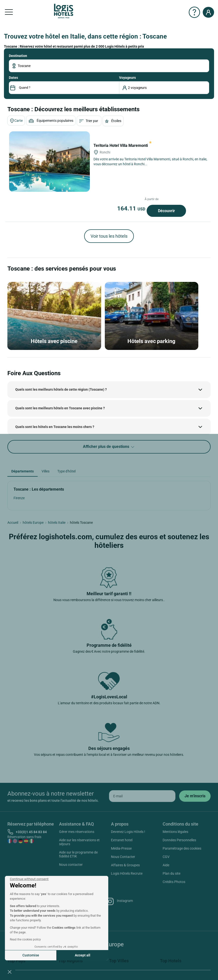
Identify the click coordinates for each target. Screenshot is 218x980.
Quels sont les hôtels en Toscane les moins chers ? (55, 427)
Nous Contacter (123, 857)
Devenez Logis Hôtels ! (128, 832)
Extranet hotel (122, 840)
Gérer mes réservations (77, 832)
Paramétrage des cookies (182, 848)
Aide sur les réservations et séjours (79, 842)
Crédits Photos (174, 882)
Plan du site (171, 873)
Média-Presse (121, 848)
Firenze (19, 498)
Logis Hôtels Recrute (127, 873)
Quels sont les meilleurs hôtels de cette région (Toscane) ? (61, 389)
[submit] (195, 796)
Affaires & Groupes (125, 865)
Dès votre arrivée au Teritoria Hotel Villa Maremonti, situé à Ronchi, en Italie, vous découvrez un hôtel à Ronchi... (150, 162)
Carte (16, 121)
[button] (10, 972)
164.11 (132, 208)
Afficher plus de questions (109, 447)
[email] (142, 796)
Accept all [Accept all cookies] (83, 955)
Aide (166, 865)
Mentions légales (175, 832)
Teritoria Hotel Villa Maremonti (123, 145)
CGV (166, 857)
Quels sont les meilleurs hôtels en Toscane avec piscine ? (60, 408)
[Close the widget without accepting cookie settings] (29, 879)
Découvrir (166, 211)
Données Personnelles (179, 840)
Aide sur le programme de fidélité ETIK (78, 854)
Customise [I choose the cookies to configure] (31, 955)
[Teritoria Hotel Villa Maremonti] (49, 162)
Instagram (119, 901)
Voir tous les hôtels (109, 236)
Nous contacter (71, 865)
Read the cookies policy (25, 939)
